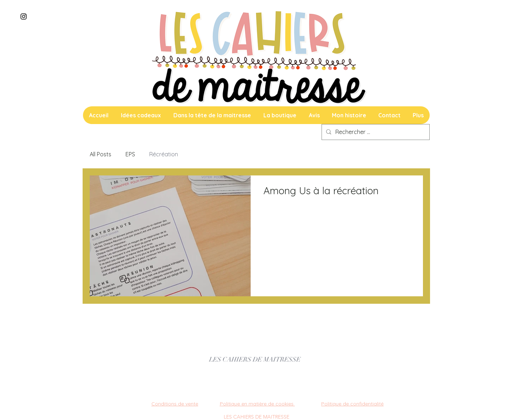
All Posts (101, 154)
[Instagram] (24, 16)
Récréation (164, 154)
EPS (130, 154)
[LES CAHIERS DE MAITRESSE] (255, 360)
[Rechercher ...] (375, 132)
